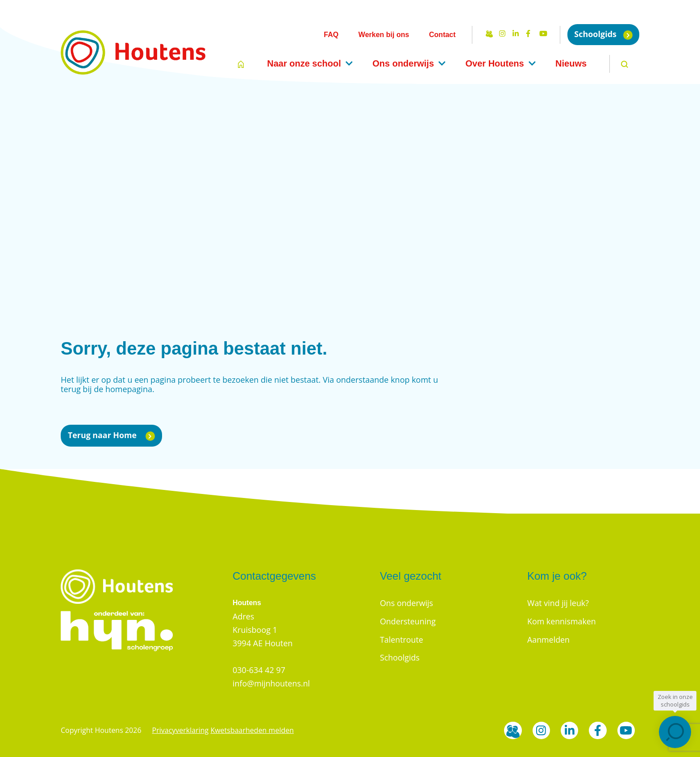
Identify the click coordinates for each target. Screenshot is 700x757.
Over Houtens (494, 63)
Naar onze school (304, 63)
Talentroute (402, 639)
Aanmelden (549, 639)
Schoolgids (603, 34)
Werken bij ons (384, 35)
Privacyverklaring (181, 730)
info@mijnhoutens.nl (272, 683)
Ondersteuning (408, 621)
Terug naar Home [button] (112, 435)
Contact (442, 35)
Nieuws (571, 63)
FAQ (331, 35)
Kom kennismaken (562, 621)
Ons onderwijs (403, 63)
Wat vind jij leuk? (558, 603)
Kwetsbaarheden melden (252, 730)
